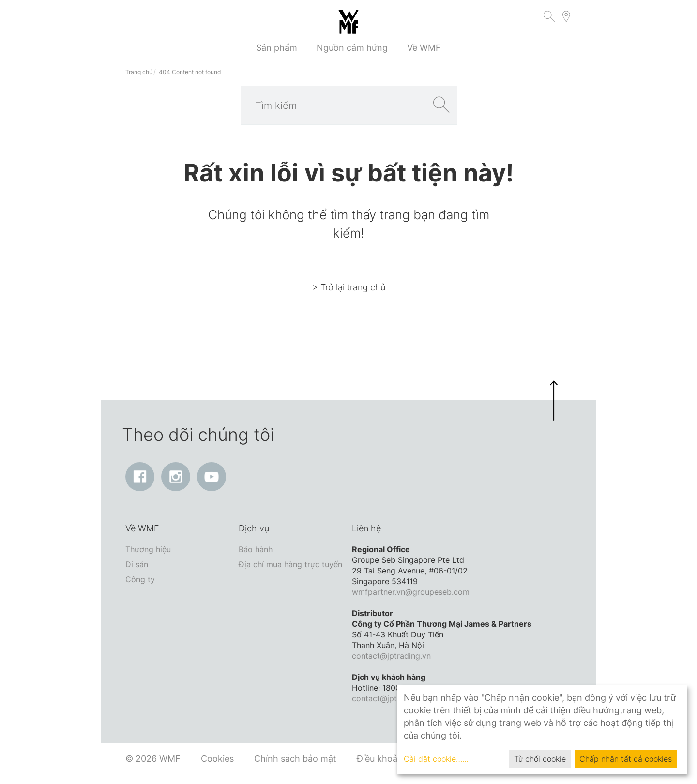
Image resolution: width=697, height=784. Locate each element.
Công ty (140, 579)
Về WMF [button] (424, 48)
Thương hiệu (148, 549)
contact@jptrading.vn (391, 656)
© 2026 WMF (153, 759)
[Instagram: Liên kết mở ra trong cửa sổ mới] (176, 477)
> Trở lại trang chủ (349, 287)
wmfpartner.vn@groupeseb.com (411, 592)
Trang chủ (139, 72)
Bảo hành (256, 549)
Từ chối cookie (540, 759)
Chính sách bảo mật (295, 759)
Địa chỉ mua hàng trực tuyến (290, 564)
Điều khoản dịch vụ (396, 759)
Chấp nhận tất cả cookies (626, 759)
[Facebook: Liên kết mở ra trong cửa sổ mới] (140, 477)
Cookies (217, 759)
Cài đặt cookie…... (436, 759)
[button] (549, 18)
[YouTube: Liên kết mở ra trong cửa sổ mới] (212, 477)
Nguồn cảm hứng (352, 48)
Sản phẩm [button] (277, 48)
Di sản (137, 564)
